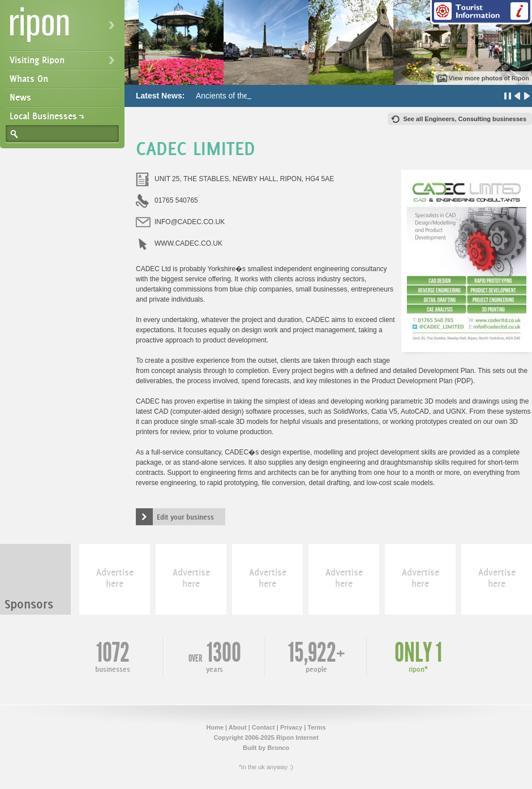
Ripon (65, 29)
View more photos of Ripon (489, 78)
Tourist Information (481, 12)
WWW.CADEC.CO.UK (188, 243)
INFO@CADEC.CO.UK (190, 222)
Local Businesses (43, 116)
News (20, 97)
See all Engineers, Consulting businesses (465, 119)
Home (215, 727)
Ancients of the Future (235, 96)
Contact (263, 727)
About (238, 727)
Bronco (278, 748)
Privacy (291, 727)
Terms (316, 727)
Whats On (29, 79)
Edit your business (185, 517)
